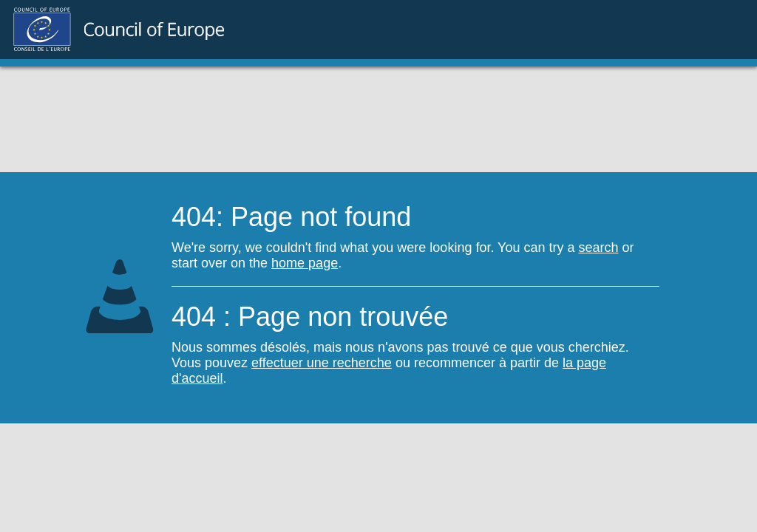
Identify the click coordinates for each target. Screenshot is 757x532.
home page (305, 263)
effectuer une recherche (322, 363)
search (599, 248)
